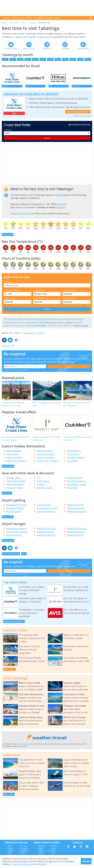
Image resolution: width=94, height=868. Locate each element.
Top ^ (24, 556)
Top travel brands (16, 483)
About (10, 848)
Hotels (41, 853)
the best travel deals (23, 746)
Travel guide (65, 48)
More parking (8, 519)
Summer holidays (46, 456)
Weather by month (11, 48)
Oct (73, 59)
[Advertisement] (48, 8)
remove (62, 206)
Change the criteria (21, 216)
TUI (39, 480)
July (59, 197)
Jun (43, 59)
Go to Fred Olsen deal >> (78, 114)
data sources (82, 328)
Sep (65, 59)
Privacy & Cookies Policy (22, 864)
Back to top (8, 348)
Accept (86, 861)
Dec (88, 59)
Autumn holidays (46, 460)
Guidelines (24, 853)
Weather (7, 18)
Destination (8, 132)
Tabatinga (32, 23)
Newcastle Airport (77, 514)
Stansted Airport (15, 510)
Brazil (24, 23)
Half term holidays (16, 463)
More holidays (8, 468)
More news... (9, 797)
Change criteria (8, 237)
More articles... (9, 672)
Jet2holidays (43, 483)
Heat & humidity (68, 301)
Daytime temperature (11, 293)
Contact (10, 851)
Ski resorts (73, 463)
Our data (23, 848)
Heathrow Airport (46, 537)
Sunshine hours (39, 293)
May (35, 59)
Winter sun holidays (47, 463)
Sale (14, 116)
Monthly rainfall (9, 301)
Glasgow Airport (76, 510)
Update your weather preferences (32, 37)
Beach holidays (14, 453)
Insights (49, 18)
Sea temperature (69, 293)
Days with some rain (41, 301)
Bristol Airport (14, 514)
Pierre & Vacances (76, 483)
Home (4, 23)
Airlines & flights (15, 487)
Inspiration (39, 18)
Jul (50, 59)
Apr (28, 59)
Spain (53, 853)
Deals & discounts (83, 48)
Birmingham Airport (47, 510)
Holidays (42, 848)
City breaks (12, 456)
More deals (7, 495)
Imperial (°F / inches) (34, 335)
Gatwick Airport (75, 507)
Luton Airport (44, 507)
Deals (29, 18)
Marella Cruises (45, 490)
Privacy (10, 853)
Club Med (72, 490)
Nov (80, 59)
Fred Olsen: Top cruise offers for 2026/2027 (31, 96)
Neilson (41, 487)
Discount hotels (15, 490)
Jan (5, 59)
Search (58, 18)
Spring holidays (45, 453)
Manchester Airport (17, 507)
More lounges (8, 543)
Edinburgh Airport (46, 514)
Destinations (19, 18)
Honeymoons (74, 453)
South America (14, 23)
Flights (41, 851)
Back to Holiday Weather (11, 556)
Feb (13, 59)
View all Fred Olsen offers (82, 118)
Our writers (24, 851)
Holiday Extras (75, 480)
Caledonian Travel (76, 487)
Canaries (54, 848)
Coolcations (73, 456)
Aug (58, 59)
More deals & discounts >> (14, 624)
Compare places (76, 460)
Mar (20, 59)
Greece (54, 851)
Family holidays (14, 460)
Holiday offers (14, 480)
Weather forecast (29, 48)
